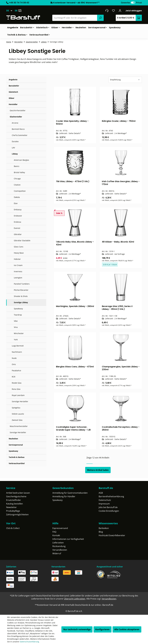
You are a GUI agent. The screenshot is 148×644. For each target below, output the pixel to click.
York (16, 340)
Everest (17, 228)
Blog (101, 532)
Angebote (13, 80)
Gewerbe (125, 3)
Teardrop (18, 315)
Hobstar (17, 259)
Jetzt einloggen (134, 11)
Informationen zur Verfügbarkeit (68, 539)
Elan (16, 203)
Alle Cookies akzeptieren (127, 629)
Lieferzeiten (58, 543)
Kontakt (56, 535)
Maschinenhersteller (19, 426)
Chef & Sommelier (20, 135)
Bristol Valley (19, 172)
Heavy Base (19, 253)
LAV (13, 148)
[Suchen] (100, 18)
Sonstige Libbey (21, 302)
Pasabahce (16, 370)
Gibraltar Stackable (22, 240)
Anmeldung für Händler (64, 496)
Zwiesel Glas (17, 420)
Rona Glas (16, 389)
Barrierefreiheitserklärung (111, 496)
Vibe (16, 321)
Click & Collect (13, 528)
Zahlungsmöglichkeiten (17, 515)
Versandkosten (60, 550)
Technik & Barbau (17, 457)
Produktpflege (13, 511)
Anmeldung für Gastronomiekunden (70, 493)
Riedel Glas (17, 383)
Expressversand (60, 528)
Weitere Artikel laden (98, 470)
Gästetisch (13, 92)
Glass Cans (19, 247)
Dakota (17, 197)
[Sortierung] (125, 80)
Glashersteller (16, 117)
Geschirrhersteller (18, 110)
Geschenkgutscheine (16, 496)
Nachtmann (17, 352)
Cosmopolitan (20, 191)
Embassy (18, 210)
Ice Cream (18, 265)
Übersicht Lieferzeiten (75, 599)
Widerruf (57, 553)
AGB (101, 493)
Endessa (17, 222)
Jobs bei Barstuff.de (108, 507)
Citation (17, 185)
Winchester (19, 333)
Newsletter (11, 507)
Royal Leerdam (18, 395)
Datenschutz (105, 500)
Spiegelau (16, 408)
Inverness (18, 271)
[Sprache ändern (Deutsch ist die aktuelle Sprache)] (10, 11)
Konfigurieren (102, 629)
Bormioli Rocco (18, 129)
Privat (139, 3)
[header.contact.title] (107, 11)
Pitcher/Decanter (21, 290)
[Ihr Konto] (120, 11)
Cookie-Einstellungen (109, 511)
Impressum (104, 504)
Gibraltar (18, 234)
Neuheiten (13, 439)
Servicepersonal (16, 445)
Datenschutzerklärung (29, 642)
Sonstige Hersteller (20, 401)
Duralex (15, 141)
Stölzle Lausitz (18, 414)
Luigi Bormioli (18, 346)
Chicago (17, 179)
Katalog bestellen (15, 504)
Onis (14, 364)
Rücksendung (59, 546)
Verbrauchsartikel (17, 463)
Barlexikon (104, 528)
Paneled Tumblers (22, 284)
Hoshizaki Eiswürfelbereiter (112, 535)
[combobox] (75, 18)
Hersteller (13, 104)
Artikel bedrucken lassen (18, 493)
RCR (14, 377)
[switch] (133, 3)
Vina (16, 327)
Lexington (18, 278)
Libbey (15, 154)
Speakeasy (18, 309)
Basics (17, 166)
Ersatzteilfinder (14, 500)
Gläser (11, 98)
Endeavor (18, 216)
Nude (14, 358)
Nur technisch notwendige (77, 629)
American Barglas (21, 160)
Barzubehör (14, 86)
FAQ (54, 532)
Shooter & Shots (21, 296)
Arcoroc (15, 123)
